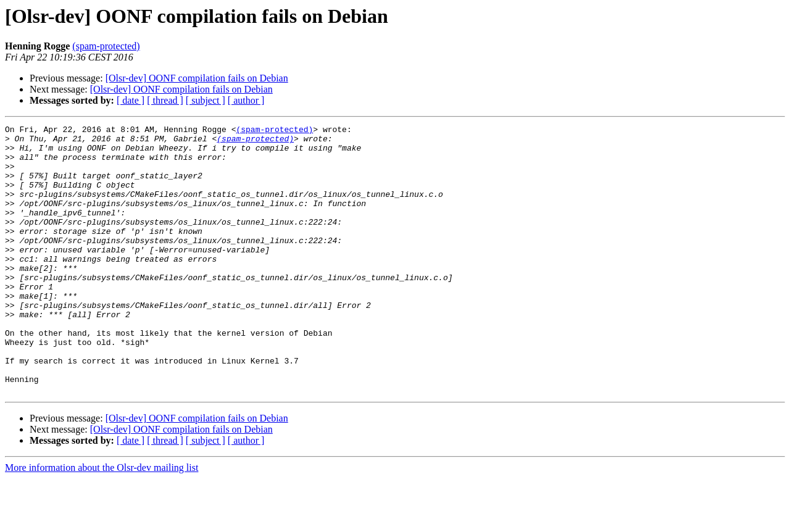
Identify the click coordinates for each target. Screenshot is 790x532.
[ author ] (246, 100)
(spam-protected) (106, 46)
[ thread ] (165, 100)
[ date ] (131, 100)
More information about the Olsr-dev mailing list (102, 521)
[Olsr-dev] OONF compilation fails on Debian (197, 78)
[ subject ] (206, 100)
